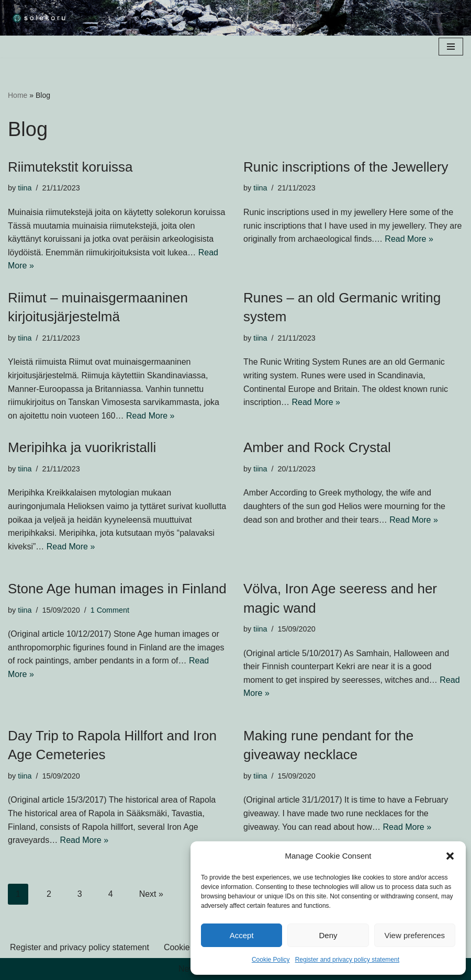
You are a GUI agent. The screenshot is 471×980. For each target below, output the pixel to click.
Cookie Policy (271, 960)
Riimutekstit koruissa (70, 167)
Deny (328, 935)
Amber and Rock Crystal (317, 447)
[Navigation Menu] (451, 47)
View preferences (415, 935)
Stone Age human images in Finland (117, 589)
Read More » (409, 239)
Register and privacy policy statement (347, 960)
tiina (25, 188)
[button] (450, 856)
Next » (151, 894)
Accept (242, 935)
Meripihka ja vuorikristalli (82, 447)
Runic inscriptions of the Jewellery (346, 167)
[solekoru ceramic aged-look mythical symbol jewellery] (39, 18)
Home (18, 95)
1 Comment (110, 610)
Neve (188, 969)
